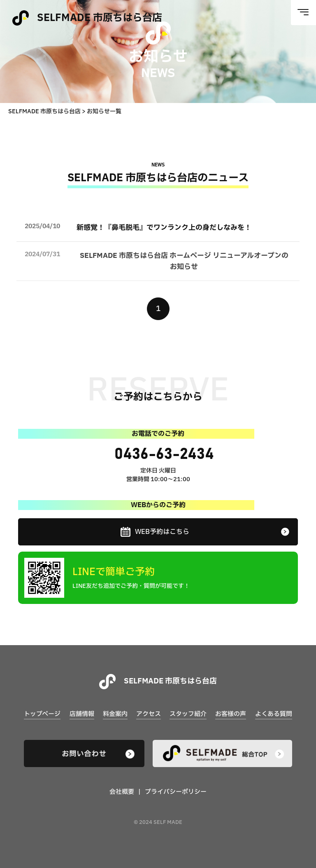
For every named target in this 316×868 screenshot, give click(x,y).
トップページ (42, 714)
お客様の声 (231, 714)
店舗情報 (82, 714)
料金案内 (115, 714)
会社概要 (122, 792)
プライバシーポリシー (176, 792)
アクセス (149, 714)
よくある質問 (274, 714)
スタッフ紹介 (188, 714)
